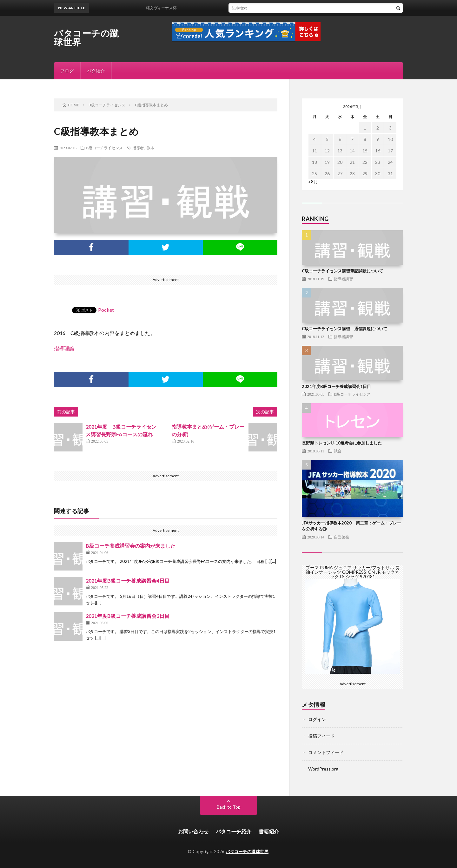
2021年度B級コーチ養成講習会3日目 (128, 616)
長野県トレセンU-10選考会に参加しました (342, 443)
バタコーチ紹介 (234, 831)
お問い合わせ (193, 831)
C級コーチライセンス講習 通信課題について (344, 329)
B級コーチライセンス (104, 148)
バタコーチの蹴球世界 (86, 37)
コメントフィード (326, 752)
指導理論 (64, 348)
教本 (150, 148)
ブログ (67, 71)
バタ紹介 (96, 71)
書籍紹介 (269, 831)
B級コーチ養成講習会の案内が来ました (131, 546)
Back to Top (229, 807)
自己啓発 (341, 537)
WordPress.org (323, 769)
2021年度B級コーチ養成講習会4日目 (128, 581)
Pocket (106, 310)
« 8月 (313, 181)
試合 (338, 451)
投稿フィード (321, 736)
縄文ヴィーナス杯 (166, 8)
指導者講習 (343, 279)
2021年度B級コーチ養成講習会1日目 (336, 386)
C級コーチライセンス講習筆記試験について (342, 271)
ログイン (317, 719)
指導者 (138, 148)
